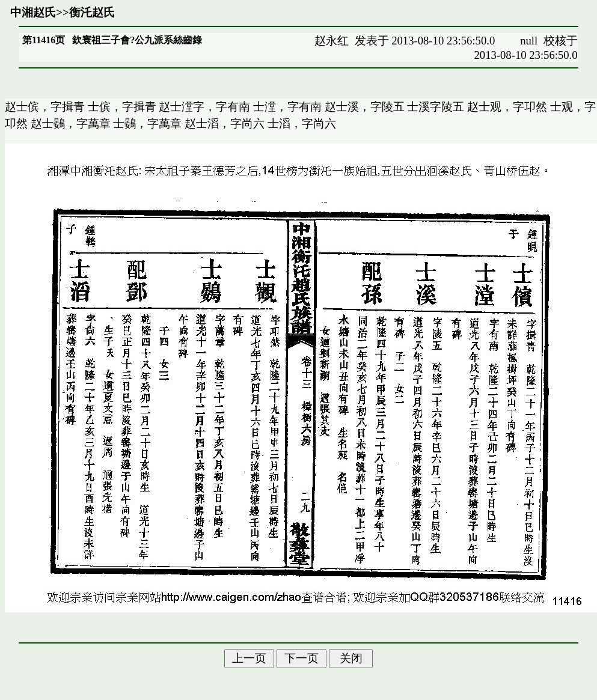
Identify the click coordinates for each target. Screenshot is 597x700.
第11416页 (44, 40)
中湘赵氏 (33, 12)
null (529, 41)
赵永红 (332, 41)
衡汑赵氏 (92, 12)
